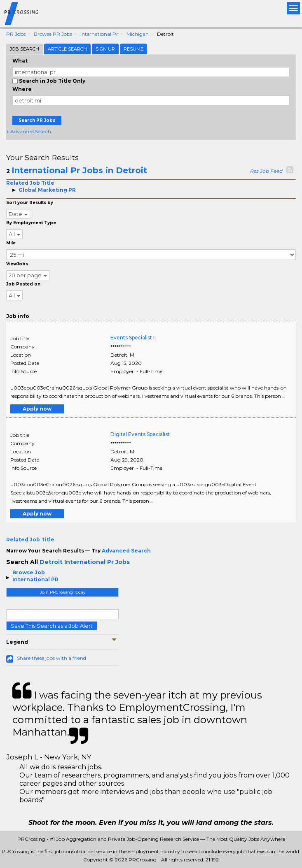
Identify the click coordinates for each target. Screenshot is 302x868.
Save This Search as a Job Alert (52, 626)
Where (22, 89)
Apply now (37, 409)
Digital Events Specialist (140, 434)
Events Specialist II (133, 338)
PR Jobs (16, 34)
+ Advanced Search (29, 131)
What (20, 61)
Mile (11, 243)
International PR (35, 579)
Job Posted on (23, 284)
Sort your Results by (30, 203)
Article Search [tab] (67, 49)
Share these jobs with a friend (52, 658)
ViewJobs (17, 264)
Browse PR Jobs (53, 34)
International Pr (99, 34)
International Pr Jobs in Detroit (79, 170)
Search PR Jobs (37, 120)
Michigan (138, 34)
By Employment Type (31, 223)
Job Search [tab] (25, 49)
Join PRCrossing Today (63, 592)
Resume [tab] (133, 49)
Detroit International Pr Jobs (85, 562)
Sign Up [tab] (105, 49)
